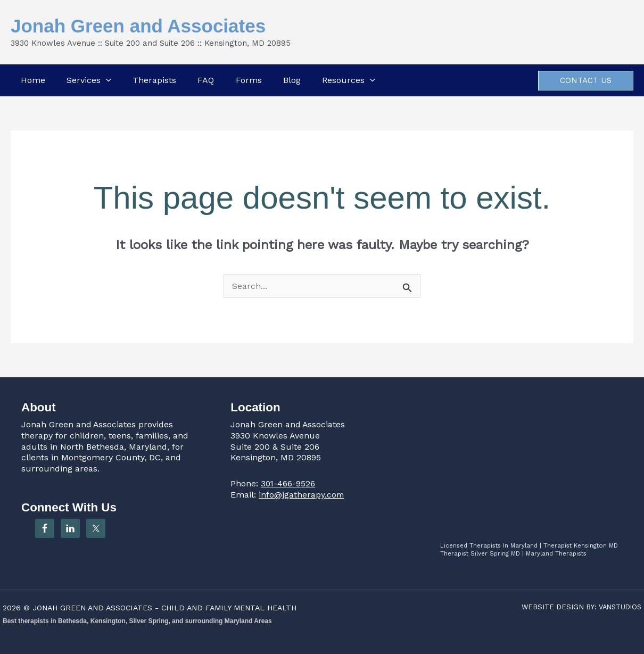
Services (88, 80)
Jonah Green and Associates (138, 26)
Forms (249, 80)
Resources (350, 80)
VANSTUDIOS (618, 607)
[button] (105, 80)
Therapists (154, 80)
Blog (292, 80)
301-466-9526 (288, 483)
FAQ (206, 80)
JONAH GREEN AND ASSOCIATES (95, 608)
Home (31, 80)
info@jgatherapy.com (302, 495)
